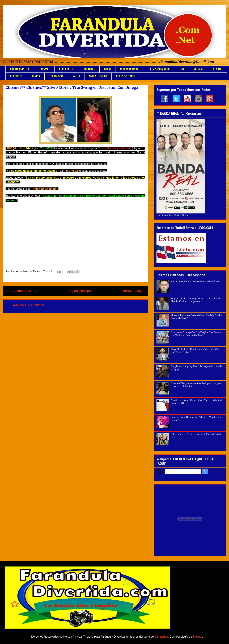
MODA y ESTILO (98, 76)
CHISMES (45, 69)
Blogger (197, 637)
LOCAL (108, 69)
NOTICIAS (90, 69)
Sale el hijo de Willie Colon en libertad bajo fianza (195, 282)
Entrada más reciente (21, 291)
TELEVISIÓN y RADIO (159, 69)
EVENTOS (217, 69)
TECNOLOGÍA (56, 76)
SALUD (76, 76)
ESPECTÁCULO (67, 69)
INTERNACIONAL (129, 69)
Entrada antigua (134, 291)
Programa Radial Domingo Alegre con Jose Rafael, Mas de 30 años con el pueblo (196, 300)
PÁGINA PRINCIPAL (20, 69)
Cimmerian (161, 637)
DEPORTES (16, 76)
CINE (182, 69)
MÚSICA (198, 69)
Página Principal (80, 291)
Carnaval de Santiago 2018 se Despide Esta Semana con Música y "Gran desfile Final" (196, 334)
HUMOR (36, 76)
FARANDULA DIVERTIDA (29, 305)
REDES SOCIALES (126, 76)
